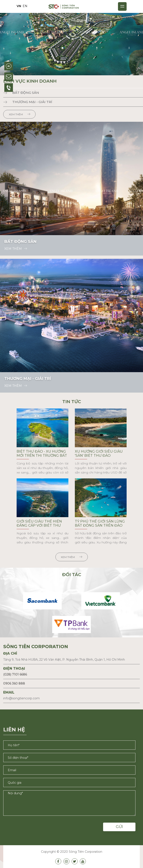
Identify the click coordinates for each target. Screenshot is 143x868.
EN (25, 6)
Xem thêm (20, 114)
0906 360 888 (14, 683)
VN (19, 6)
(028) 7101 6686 (15, 674)
